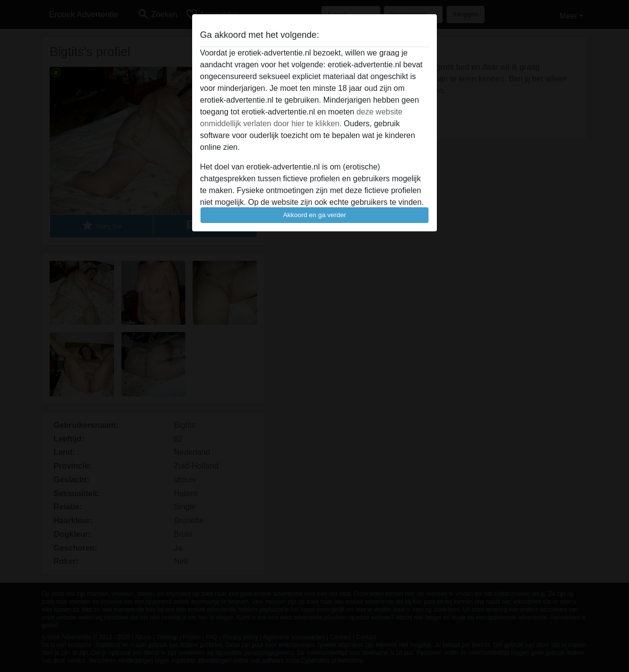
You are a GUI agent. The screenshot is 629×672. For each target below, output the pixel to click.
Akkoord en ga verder (314, 215)
